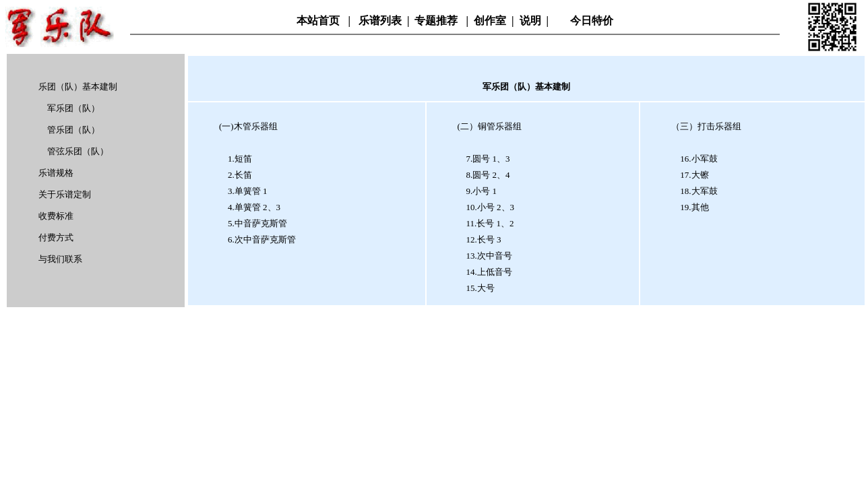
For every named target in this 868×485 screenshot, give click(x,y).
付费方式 (56, 237)
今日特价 (592, 21)
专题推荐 (437, 21)
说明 (530, 21)
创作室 (490, 21)
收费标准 (56, 216)
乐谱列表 (380, 21)
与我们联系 (60, 259)
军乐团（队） (73, 108)
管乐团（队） (73, 130)
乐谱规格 (56, 173)
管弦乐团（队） (78, 151)
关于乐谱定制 (65, 194)
